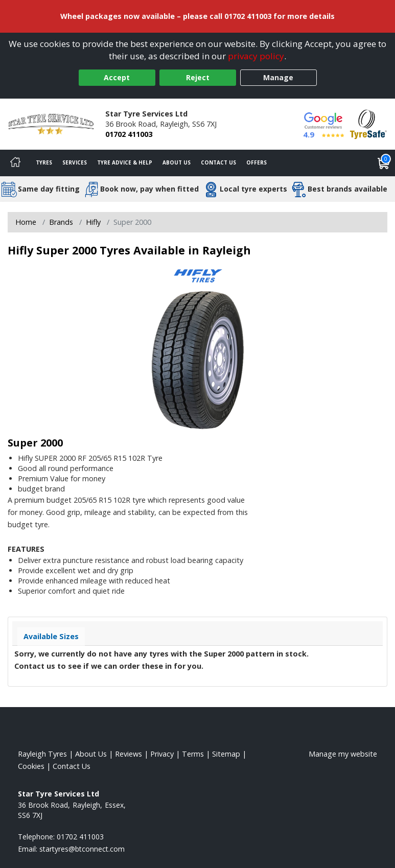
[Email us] (82, 849)
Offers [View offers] (257, 162)
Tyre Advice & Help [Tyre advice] (125, 162)
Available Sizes (51, 636)
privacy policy (256, 56)
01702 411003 (129, 134)
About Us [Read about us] (91, 754)
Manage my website (343, 754)
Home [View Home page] (26, 222)
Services (75, 162)
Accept (117, 77)
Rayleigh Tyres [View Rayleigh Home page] (42, 754)
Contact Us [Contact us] (218, 162)
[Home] (15, 163)
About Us (177, 162)
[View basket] (384, 163)
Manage (278, 77)
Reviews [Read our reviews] (129, 754)
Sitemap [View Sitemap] (226, 754)
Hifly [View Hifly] (93, 222)
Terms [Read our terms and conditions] (193, 754)
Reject (198, 77)
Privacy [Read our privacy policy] (162, 754)
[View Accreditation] (368, 123)
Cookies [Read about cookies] (31, 766)
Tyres (44, 162)
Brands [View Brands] (61, 222)
